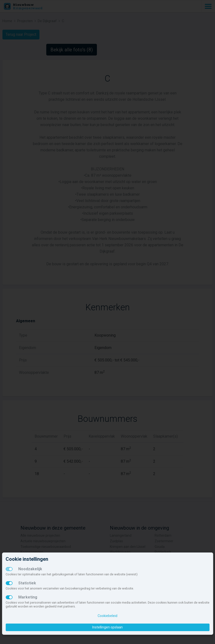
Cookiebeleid (107, 616)
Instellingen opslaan (107, 627)
